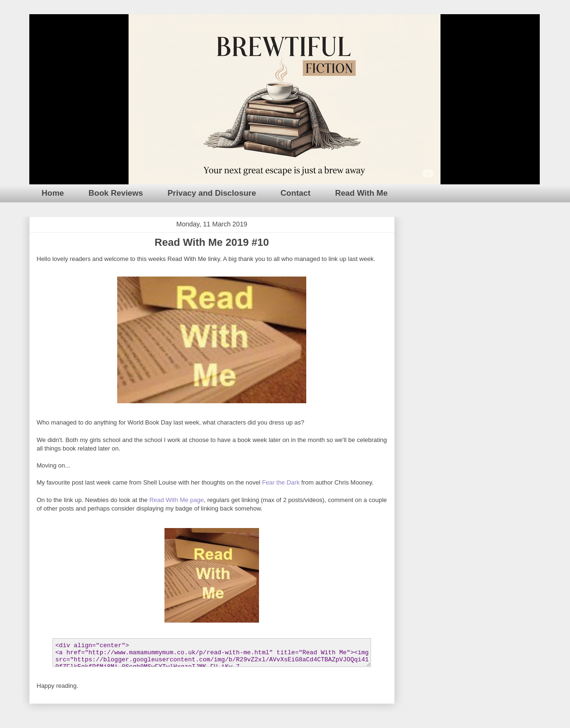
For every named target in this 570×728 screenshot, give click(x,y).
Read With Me (361, 193)
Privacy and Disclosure (212, 193)
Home (53, 193)
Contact (296, 193)
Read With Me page (177, 500)
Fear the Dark (281, 482)
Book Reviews (116, 193)
